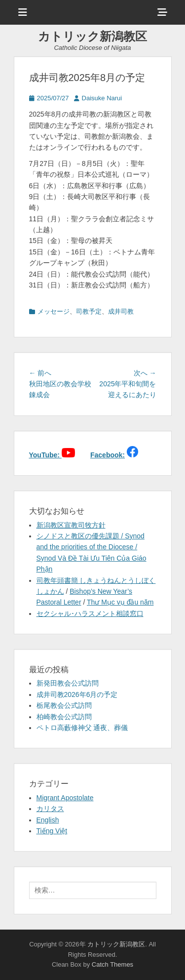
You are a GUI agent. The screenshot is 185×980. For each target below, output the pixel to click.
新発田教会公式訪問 (68, 683)
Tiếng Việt (52, 831)
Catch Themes (112, 964)
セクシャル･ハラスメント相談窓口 (90, 613)
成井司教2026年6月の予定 (77, 694)
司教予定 (89, 311)
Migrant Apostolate (65, 798)
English (48, 820)
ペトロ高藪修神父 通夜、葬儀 (82, 728)
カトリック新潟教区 (92, 36)
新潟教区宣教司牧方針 (71, 525)
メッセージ (54, 311)
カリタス (50, 809)
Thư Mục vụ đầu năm (120, 602)
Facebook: (108, 455)
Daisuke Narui (102, 98)
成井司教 (121, 311)
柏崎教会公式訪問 (64, 717)
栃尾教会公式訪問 (64, 705)
